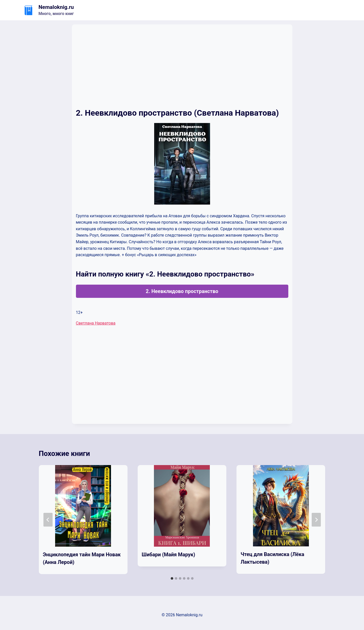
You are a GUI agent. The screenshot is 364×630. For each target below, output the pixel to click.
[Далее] (316, 520)
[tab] (172, 578)
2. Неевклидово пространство (182, 291)
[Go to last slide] (48, 520)
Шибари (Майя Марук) (169, 555)
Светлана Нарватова (96, 323)
